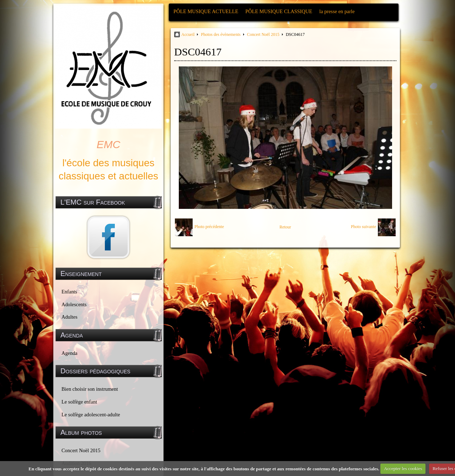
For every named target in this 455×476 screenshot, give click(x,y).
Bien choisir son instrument (90, 389)
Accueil (188, 34)
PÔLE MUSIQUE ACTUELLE (206, 11)
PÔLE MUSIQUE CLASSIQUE (279, 11)
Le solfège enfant (79, 402)
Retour (285, 227)
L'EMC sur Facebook (93, 202)
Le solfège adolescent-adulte (91, 415)
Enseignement (81, 274)
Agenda (69, 353)
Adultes (69, 317)
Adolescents (74, 304)
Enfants (69, 292)
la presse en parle (337, 11)
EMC (109, 144)
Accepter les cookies (403, 468)
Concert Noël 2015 (81, 450)
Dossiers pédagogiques (95, 371)
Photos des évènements (221, 34)
